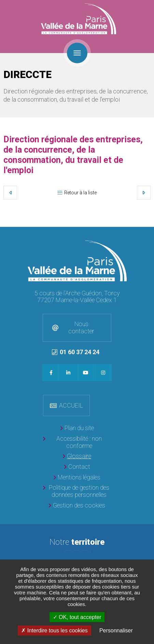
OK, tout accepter (77, 617)
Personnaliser (116, 630)
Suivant (144, 193)
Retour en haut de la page (147, 234)
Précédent (10, 193)
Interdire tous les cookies (54, 630)
